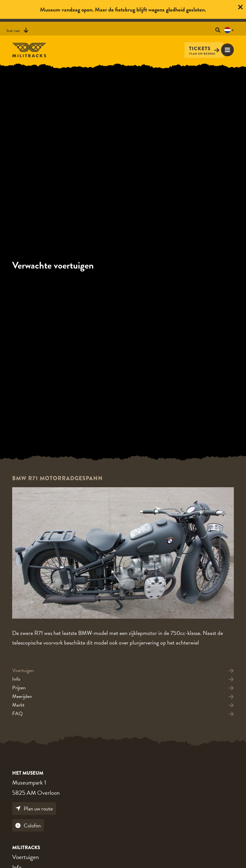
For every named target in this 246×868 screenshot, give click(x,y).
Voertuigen (25, 857)
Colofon (28, 826)
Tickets (204, 49)
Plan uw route (34, 809)
